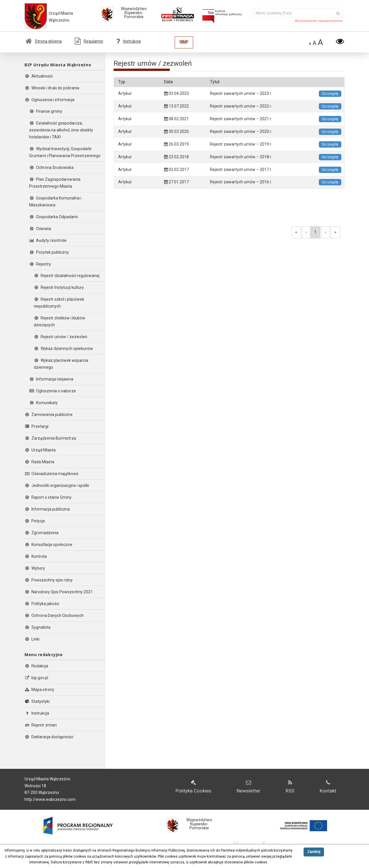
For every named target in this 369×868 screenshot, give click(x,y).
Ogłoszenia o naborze (53, 391)
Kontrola (36, 556)
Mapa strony (39, 690)
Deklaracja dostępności (49, 737)
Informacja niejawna (51, 379)
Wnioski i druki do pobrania (52, 88)
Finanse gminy (46, 111)
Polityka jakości (42, 604)
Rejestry (40, 264)
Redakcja (36, 666)
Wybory (35, 568)
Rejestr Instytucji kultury (59, 287)
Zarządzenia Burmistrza (50, 438)
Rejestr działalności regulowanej (67, 276)
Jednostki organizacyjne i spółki (57, 485)
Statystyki (37, 701)
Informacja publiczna (47, 509)
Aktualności (39, 76)
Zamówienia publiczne (49, 415)
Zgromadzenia (42, 533)
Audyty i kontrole (48, 240)
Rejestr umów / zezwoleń (61, 337)
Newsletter (248, 787)
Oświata (40, 229)
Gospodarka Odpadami (53, 217)
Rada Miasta (39, 462)
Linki (32, 639)
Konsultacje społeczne (48, 545)
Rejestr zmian (41, 725)
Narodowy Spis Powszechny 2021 (59, 592)
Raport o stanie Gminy (48, 497)
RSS (290, 787)
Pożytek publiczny (49, 252)
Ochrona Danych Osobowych (54, 615)
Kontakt (328, 787)
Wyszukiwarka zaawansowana (318, 21)
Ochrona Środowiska (51, 167)
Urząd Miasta (40, 450)
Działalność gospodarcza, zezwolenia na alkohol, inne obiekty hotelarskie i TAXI (61, 130)
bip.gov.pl (36, 678)
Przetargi (36, 426)
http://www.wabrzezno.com (50, 799)
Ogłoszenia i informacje (50, 100)
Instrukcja (128, 41)
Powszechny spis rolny (49, 580)
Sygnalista (37, 627)
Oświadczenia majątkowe (51, 474)
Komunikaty (43, 403)
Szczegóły (330, 94)
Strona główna (44, 41)
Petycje (35, 521)
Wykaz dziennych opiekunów (63, 349)
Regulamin (89, 41)
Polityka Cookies (193, 787)
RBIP (184, 42)
